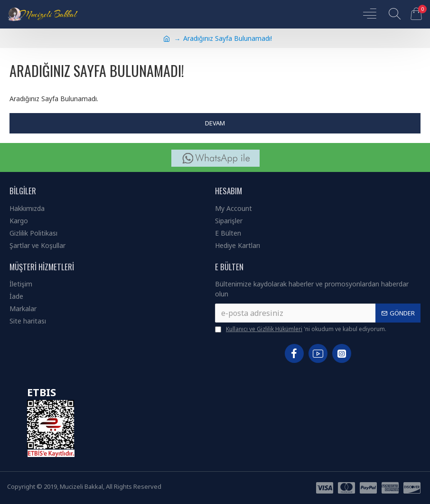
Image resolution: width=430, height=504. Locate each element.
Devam (215, 123)
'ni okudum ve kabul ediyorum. (301, 329)
